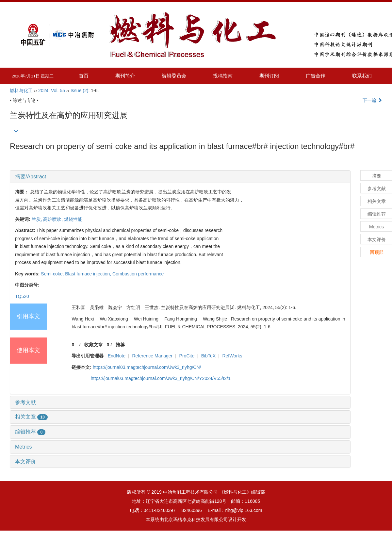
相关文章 (31, 417)
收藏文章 (93, 345)
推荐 (120, 345)
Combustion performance (138, 274)
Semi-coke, (53, 274)
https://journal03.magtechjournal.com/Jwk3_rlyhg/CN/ (147, 367)
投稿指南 (223, 76)
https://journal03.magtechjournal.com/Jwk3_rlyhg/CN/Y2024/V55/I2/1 (161, 378)
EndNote (117, 356)
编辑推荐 (30, 432)
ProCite (187, 356)
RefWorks (232, 356)
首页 (84, 76)
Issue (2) (79, 90)
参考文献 (25, 402)
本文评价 (25, 461)
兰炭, (38, 219)
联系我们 (362, 76)
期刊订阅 (269, 76)
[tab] (180, 177)
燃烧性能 (73, 219)
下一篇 (372, 100)
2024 (43, 90)
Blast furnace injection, (89, 274)
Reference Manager (153, 356)
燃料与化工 (21, 90)
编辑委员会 (174, 76)
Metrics (24, 447)
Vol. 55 (58, 90)
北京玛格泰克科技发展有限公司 (196, 519)
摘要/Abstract (31, 177)
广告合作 (316, 76)
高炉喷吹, (54, 219)
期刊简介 (125, 76)
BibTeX (208, 356)
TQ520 (22, 296)
